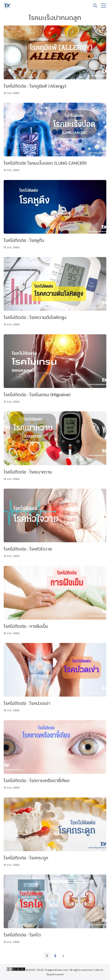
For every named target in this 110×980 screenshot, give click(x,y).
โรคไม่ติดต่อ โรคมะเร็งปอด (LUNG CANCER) (45, 163)
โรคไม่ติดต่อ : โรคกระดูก (26, 858)
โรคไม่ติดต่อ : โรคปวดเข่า (27, 703)
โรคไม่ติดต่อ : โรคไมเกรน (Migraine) (37, 395)
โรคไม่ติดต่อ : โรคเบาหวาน (28, 472)
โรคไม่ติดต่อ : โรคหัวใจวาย (28, 549)
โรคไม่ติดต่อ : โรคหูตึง (24, 240)
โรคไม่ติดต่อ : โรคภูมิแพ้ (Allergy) (35, 86)
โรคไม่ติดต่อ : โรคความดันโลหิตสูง (35, 317)
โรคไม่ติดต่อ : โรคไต (22, 935)
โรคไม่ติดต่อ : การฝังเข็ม (26, 626)
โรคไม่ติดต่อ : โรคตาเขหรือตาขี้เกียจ (37, 781)
